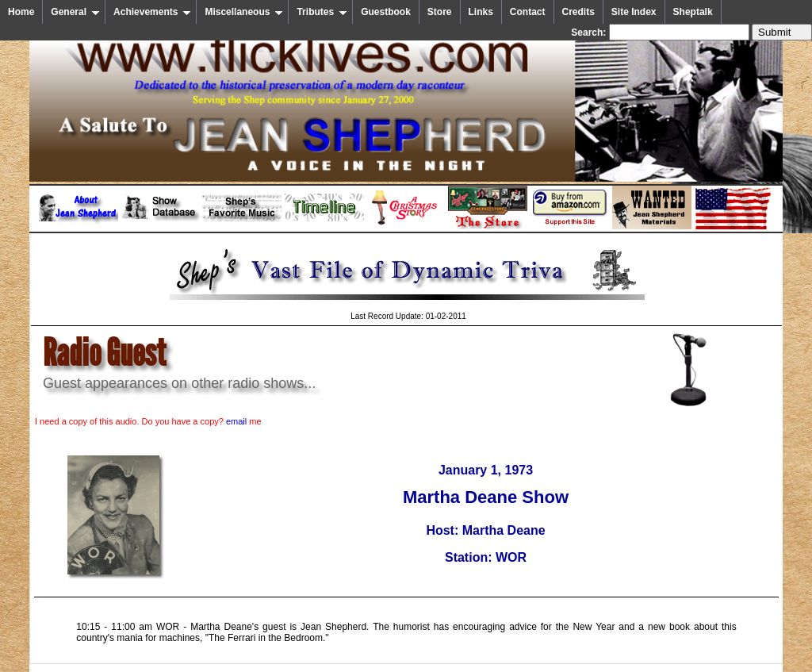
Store (440, 12)
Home (21, 12)
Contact (528, 12)
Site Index (634, 12)
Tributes (322, 12)
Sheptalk (693, 12)
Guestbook (386, 12)
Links (481, 12)
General (75, 12)
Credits (578, 12)
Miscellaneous (244, 12)
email (236, 421)
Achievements (152, 12)
